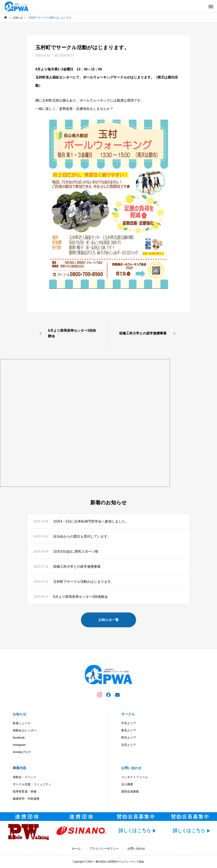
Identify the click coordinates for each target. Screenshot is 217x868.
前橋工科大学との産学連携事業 (77, 567)
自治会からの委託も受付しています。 (82, 536)
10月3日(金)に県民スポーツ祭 (76, 551)
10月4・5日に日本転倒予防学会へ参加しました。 (91, 521)
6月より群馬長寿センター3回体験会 (81, 597)
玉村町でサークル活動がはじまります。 (84, 582)
